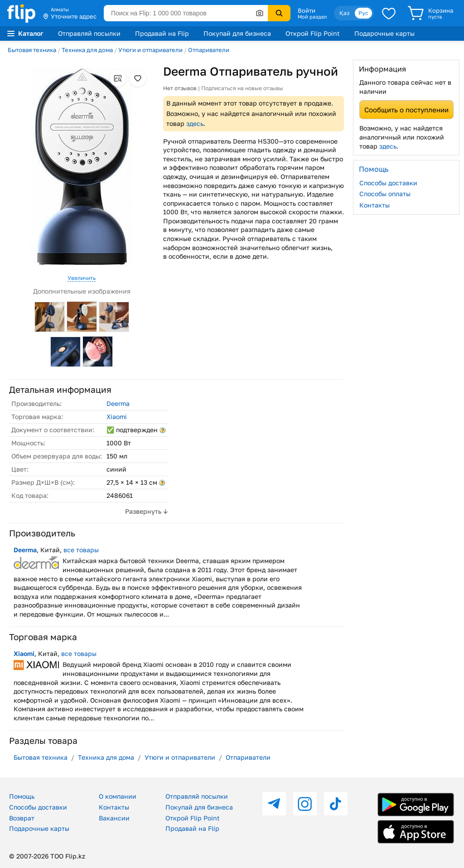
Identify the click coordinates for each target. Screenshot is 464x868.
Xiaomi (117, 417)
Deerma (118, 403)
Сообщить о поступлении (406, 110)
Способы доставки (388, 183)
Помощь (22, 796)
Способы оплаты (385, 194)
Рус (363, 13)
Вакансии (114, 818)
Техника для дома (87, 50)
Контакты (375, 205)
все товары (81, 550)
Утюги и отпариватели (150, 50)
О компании (118, 796)
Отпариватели (209, 50)
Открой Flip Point (313, 33)
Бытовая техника (32, 50)
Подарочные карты (384, 33)
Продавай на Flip (162, 33)
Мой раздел (312, 17)
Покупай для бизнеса (237, 33)
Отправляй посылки (89, 33)
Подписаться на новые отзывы (242, 88)
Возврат (22, 818)
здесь (195, 123)
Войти (307, 10)
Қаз (344, 13)
